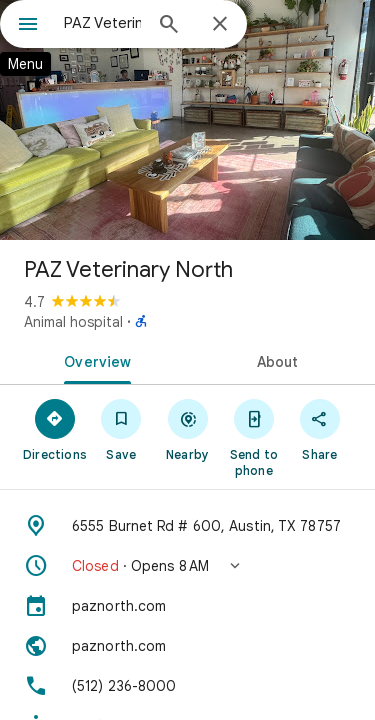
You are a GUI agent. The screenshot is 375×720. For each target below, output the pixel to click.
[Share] (320, 429)
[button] (187, 566)
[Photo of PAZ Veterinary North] (187, 120)
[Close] (220, 25)
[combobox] (102, 23)
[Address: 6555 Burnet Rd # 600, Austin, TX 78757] (187, 526)
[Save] (121, 429)
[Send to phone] (254, 437)
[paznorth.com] (187, 606)
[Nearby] (187, 429)
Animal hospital (73, 322)
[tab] (94, 360)
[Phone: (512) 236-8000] (187, 686)
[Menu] (28, 26)
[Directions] (55, 429)
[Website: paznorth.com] (187, 646)
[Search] (169, 26)
